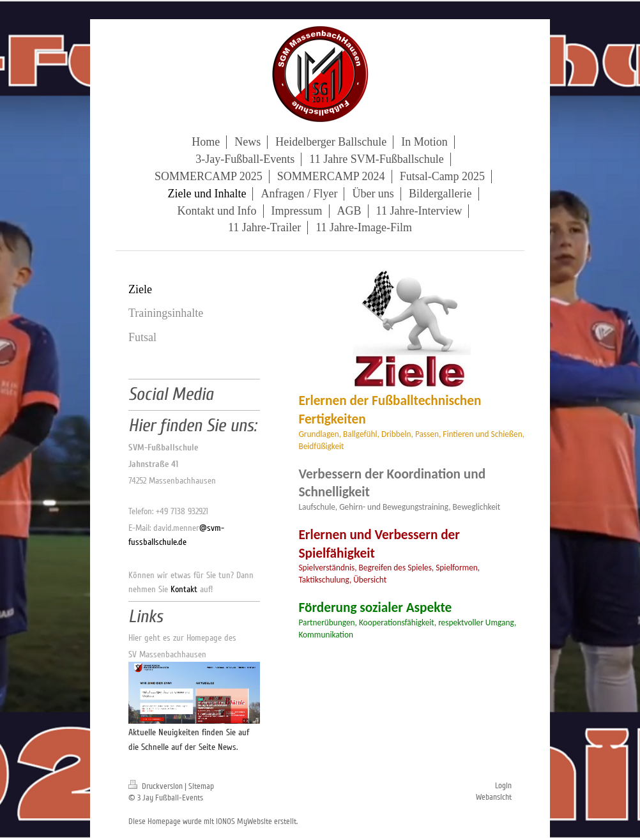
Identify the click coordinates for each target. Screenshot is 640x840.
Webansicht (494, 797)
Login (503, 786)
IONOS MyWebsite (244, 821)
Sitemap (201, 786)
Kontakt (184, 589)
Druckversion (156, 786)
